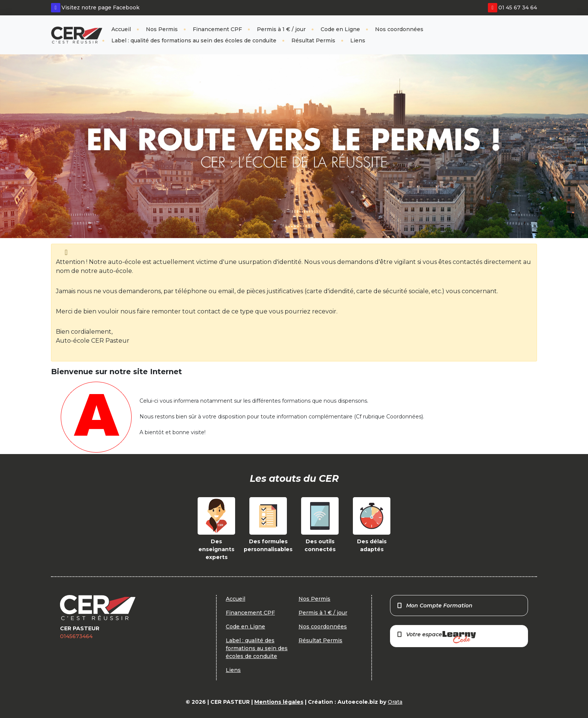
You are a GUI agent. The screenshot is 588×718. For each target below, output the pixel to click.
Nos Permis (162, 29)
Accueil (121, 29)
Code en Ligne (340, 29)
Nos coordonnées (399, 29)
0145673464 (76, 636)
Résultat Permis (313, 40)
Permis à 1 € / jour (281, 29)
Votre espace (436, 637)
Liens (358, 40)
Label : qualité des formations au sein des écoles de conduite (194, 40)
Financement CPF (217, 29)
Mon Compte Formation (434, 606)
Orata (395, 702)
